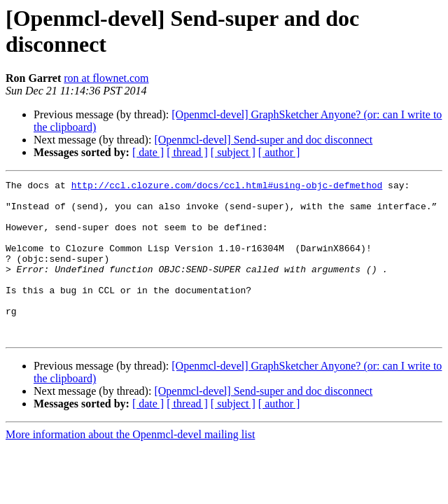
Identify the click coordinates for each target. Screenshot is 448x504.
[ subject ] (233, 152)
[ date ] (148, 152)
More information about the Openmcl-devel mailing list (130, 466)
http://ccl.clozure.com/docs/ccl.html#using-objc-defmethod (227, 187)
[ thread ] (187, 152)
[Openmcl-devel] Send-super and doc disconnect (263, 140)
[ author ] (279, 152)
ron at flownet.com (106, 78)
